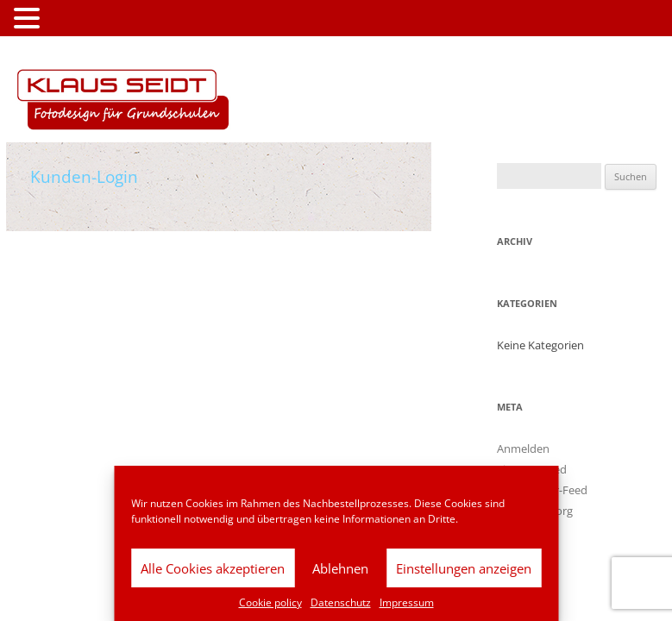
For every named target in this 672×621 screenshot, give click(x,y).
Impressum (407, 602)
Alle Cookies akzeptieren (213, 568)
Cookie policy (270, 602)
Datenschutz (341, 602)
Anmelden (523, 448)
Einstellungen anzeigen (464, 568)
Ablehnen (340, 568)
